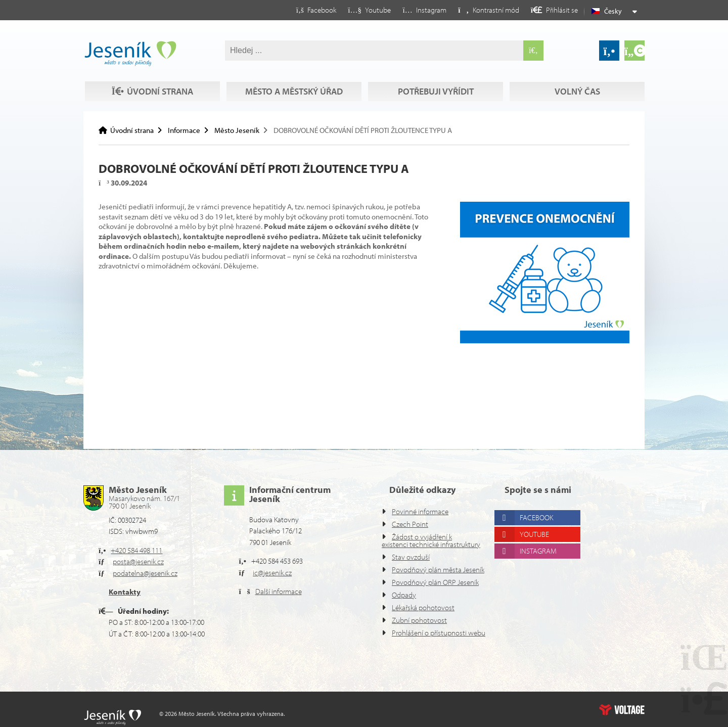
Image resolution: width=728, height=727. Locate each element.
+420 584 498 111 (141, 528)
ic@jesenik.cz (276, 550)
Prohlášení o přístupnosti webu (429, 637)
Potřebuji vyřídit (435, 72)
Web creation (622, 710)
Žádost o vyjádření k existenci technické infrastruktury (421, 521)
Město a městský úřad (293, 72)
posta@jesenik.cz (143, 539)
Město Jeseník (244, 130)
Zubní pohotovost (421, 620)
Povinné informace (423, 489)
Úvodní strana (130, 54)
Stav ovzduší (414, 542)
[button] (480, 10)
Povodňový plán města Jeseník (425, 558)
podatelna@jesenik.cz (150, 550)
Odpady (405, 595)
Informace (188, 130)
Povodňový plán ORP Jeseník (423, 578)
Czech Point (412, 501)
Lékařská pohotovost (427, 607)
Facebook (541, 495)
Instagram (542, 528)
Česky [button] (614, 11)
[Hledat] (533, 51)
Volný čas (151, 92)
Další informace (282, 569)
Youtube (538, 511)
